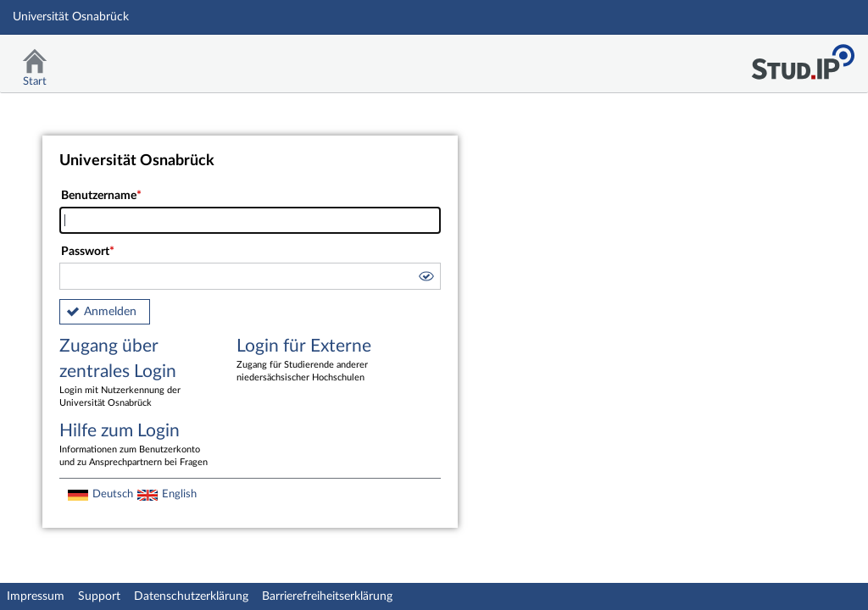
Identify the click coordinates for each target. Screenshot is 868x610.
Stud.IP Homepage (803, 57)
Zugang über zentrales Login (136, 374)
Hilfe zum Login (136, 446)
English (179, 494)
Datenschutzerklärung (191, 596)
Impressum (36, 596)
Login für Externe (313, 361)
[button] (426, 279)
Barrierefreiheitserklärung (327, 596)
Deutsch (113, 494)
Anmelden (110, 312)
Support (99, 596)
